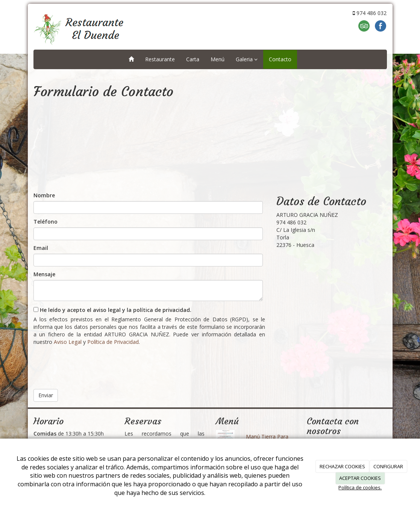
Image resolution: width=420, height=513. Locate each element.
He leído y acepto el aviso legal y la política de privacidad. (112, 310)
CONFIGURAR (388, 466)
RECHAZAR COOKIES (342, 466)
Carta (193, 59)
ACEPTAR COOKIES (360, 478)
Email (41, 248)
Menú (218, 59)
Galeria (247, 59)
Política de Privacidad (113, 342)
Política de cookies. (360, 487)
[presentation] (91, 365)
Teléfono (45, 222)
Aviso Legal (68, 342)
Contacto (280, 59)
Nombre (44, 195)
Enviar (46, 395)
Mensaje (44, 274)
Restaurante (160, 59)
